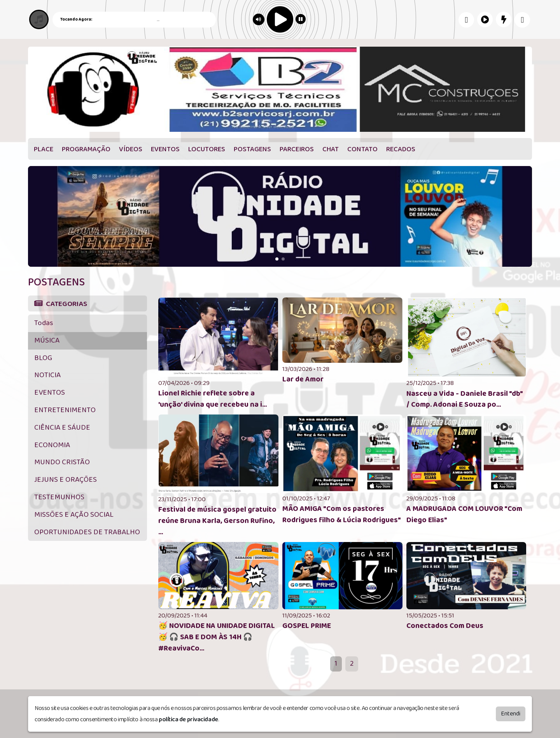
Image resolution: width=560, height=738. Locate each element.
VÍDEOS (131, 149)
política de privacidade (188, 720)
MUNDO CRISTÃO (62, 462)
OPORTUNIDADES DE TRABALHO (87, 532)
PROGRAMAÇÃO (86, 149)
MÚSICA (47, 340)
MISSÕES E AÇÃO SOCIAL (74, 515)
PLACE (44, 149)
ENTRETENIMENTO (65, 410)
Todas (44, 323)
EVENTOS (165, 149)
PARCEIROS (297, 149)
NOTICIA (47, 375)
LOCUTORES (207, 149)
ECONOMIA (52, 445)
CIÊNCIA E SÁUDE (62, 428)
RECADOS (401, 149)
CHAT (331, 149)
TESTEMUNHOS (59, 497)
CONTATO (362, 149)
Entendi (511, 714)
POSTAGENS (252, 149)
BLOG (43, 358)
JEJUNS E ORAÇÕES (66, 480)
